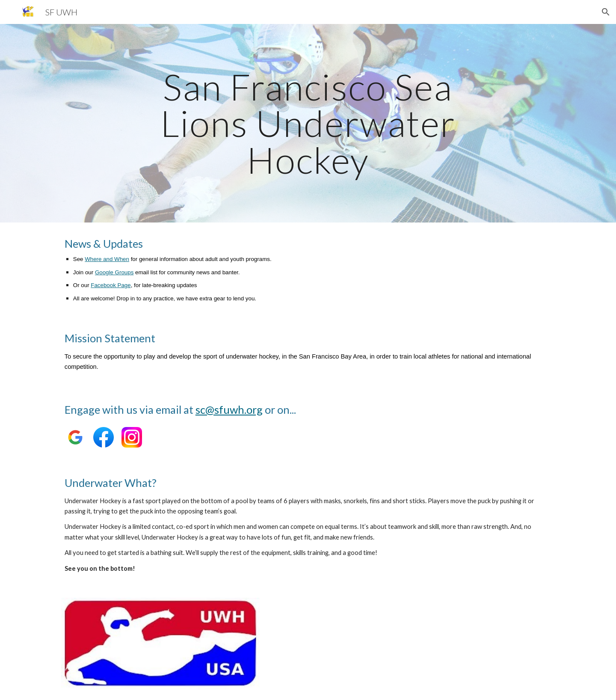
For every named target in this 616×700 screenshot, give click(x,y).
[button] (606, 12)
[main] (308, 123)
